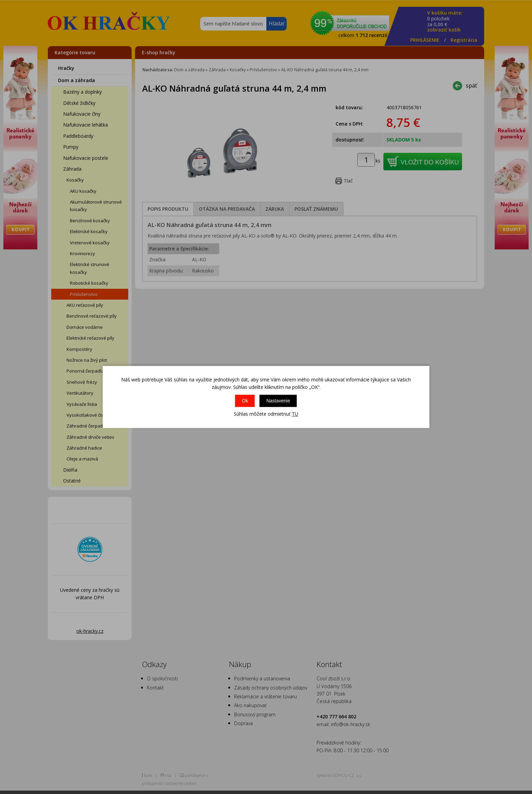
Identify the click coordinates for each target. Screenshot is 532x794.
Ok (245, 401)
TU (295, 414)
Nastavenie (278, 401)
